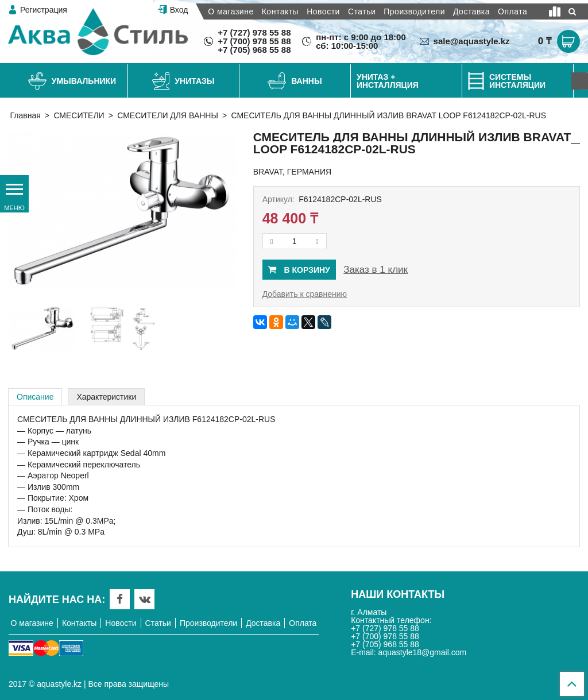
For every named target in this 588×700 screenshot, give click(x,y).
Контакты (280, 11)
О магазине (231, 11)
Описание (35, 397)
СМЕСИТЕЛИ (79, 115)
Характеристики (106, 397)
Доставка (471, 11)
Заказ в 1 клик (376, 270)
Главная (26, 115)
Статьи (362, 11)
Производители (414, 11)
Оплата (512, 11)
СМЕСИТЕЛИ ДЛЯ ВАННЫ (168, 115)
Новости (323, 11)
